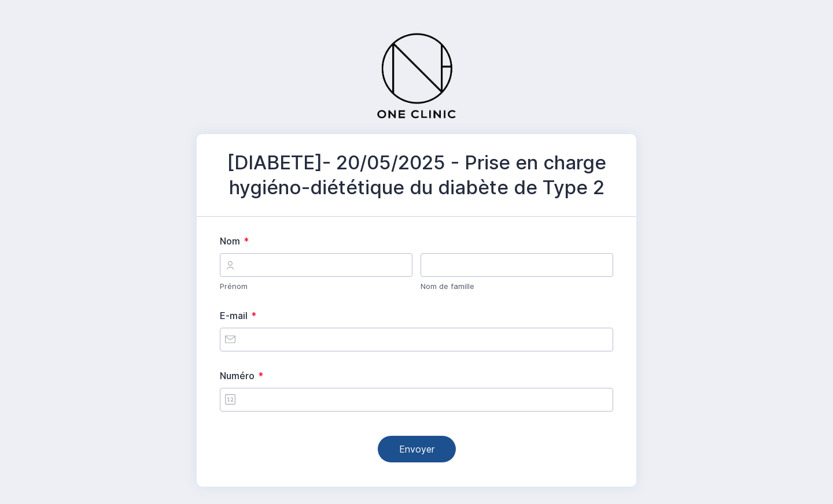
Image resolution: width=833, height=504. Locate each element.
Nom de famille (447, 286)
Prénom (234, 286)
